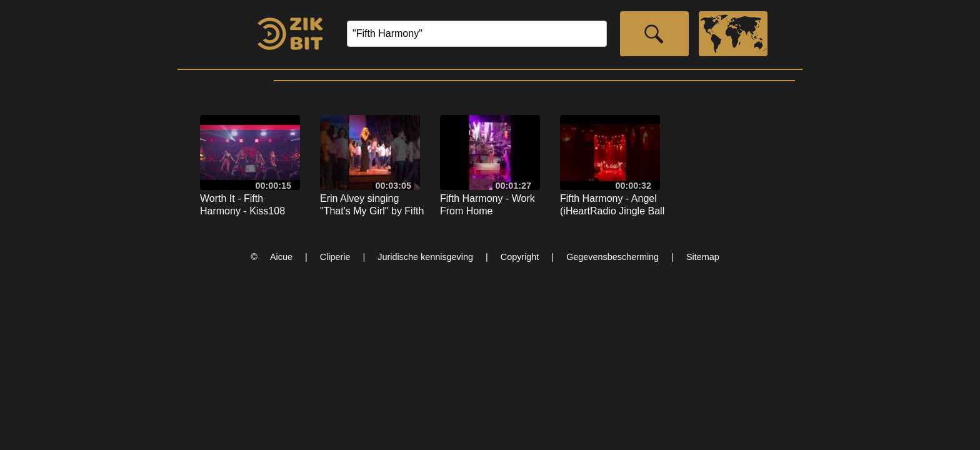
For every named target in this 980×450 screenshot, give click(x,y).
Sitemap (703, 257)
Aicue (281, 257)
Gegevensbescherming (612, 257)
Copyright (520, 257)
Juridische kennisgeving (425, 257)
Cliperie (335, 257)
